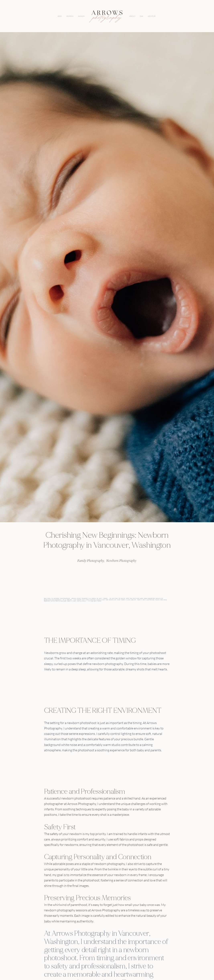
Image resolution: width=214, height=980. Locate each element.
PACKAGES (81, 16)
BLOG (142, 16)
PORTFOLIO (70, 16)
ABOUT (60, 16)
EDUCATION (152, 16)
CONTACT (132, 16)
